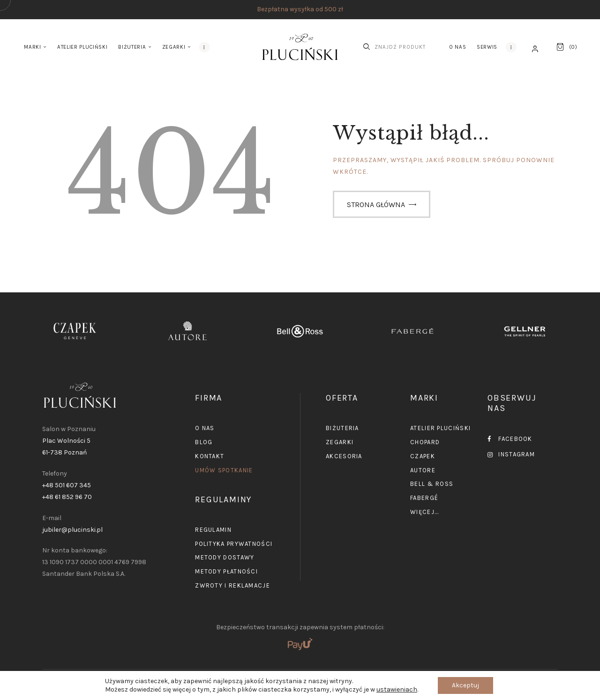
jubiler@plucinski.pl (72, 530)
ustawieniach (397, 689)
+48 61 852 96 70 (67, 497)
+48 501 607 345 (67, 485)
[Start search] (367, 47)
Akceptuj (465, 685)
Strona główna (376, 205)
